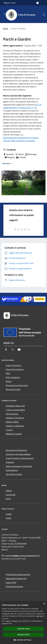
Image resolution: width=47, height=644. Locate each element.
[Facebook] (6, 350)
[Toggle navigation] (5, 14)
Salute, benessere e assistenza (19, 466)
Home (6, 29)
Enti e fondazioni (13, 377)
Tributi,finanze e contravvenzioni (20, 458)
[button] (24, 640)
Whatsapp (31, 154)
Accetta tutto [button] (23, 629)
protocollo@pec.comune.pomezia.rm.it (23, 556)
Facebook (8, 154)
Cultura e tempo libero (15, 410)
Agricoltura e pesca (14, 474)
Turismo (9, 430)
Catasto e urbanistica (15, 426)
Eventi (9, 518)
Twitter (19, 154)
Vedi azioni (8, 164)
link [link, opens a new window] (10, 624)
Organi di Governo (13, 365)
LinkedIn (21, 157)
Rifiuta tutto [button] (23, 635)
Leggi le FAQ (11, 582)
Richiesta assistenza (14, 586)
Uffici (8, 373)
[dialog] (23, 623)
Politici (9, 381)
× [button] (44, 604)
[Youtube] (19, 350)
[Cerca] (44, 15)
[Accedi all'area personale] (38, 3)
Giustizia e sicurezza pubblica (18, 454)
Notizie (9, 491)
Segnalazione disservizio (16, 578)
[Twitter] (13, 350)
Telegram (9, 157)
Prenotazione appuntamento (18, 574)
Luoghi (9, 514)
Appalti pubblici (12, 422)
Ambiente (10, 462)
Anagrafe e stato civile (15, 406)
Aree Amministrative (15, 369)
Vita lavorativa (12, 414)
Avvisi (8, 499)
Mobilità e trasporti (14, 434)
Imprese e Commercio (15, 418)
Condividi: (9, 150)
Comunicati (11, 495)
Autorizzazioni (12, 470)
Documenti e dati (13, 389)
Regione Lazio (10, 3)
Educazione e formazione (16, 450)
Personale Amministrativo (17, 385)
